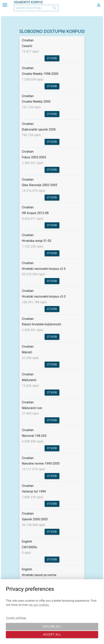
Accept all (52, 635)
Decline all (52, 626)
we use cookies (39, 605)
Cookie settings (16, 618)
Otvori (52, 58)
